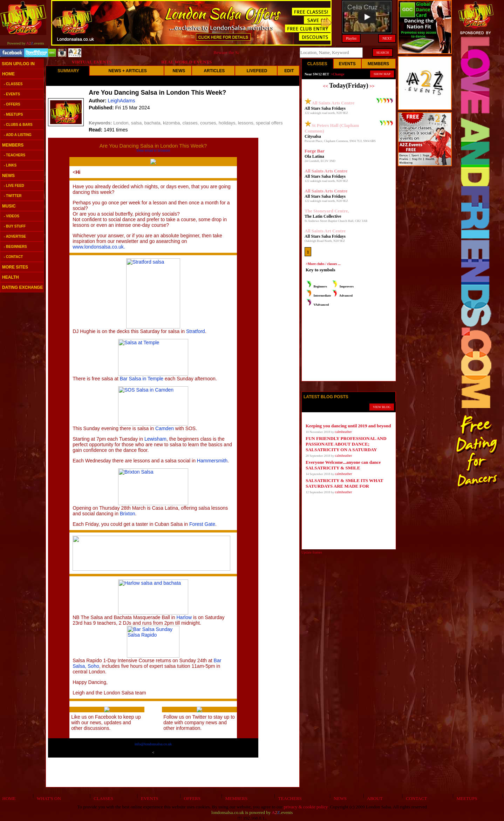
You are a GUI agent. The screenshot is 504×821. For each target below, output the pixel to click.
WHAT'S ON (47, 798)
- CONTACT (13, 257)
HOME (8, 74)
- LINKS (10, 165)
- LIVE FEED (14, 186)
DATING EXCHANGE (22, 287)
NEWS (8, 176)
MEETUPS (466, 798)
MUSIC (9, 206)
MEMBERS (13, 145)
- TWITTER (13, 196)
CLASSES (102, 798)
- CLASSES (13, 84)
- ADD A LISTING (18, 135)
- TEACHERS (15, 155)
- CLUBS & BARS (18, 125)
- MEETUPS (13, 114)
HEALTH (11, 277)
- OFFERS (12, 104)
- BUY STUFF (15, 226)
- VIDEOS (12, 216)
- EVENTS (12, 94)
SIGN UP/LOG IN (18, 64)
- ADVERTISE (15, 236)
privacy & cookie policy (306, 807)
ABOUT (374, 798)
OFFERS (191, 798)
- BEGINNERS (15, 247)
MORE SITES (15, 267)
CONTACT (416, 798)
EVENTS (148, 798)
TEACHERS (289, 798)
